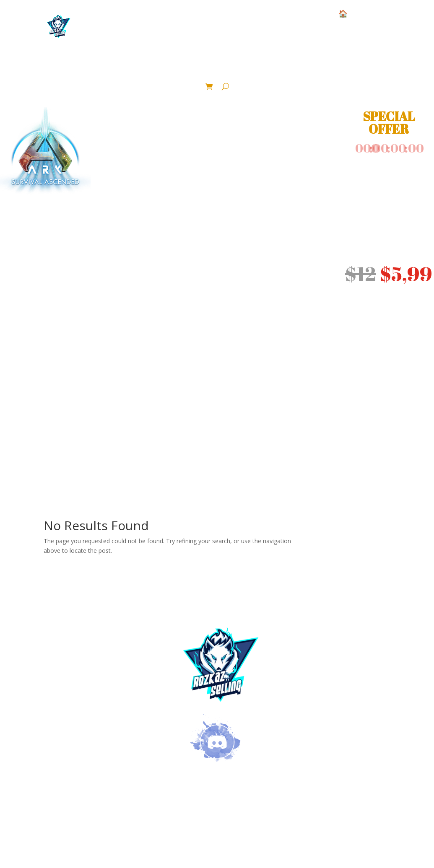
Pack (181, 78)
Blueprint (408, 65)
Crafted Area (227, 78)
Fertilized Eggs (348, 65)
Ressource (168, 65)
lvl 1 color (285, 65)
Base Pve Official (102, 65)
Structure (28, 65)
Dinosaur (225, 65)
